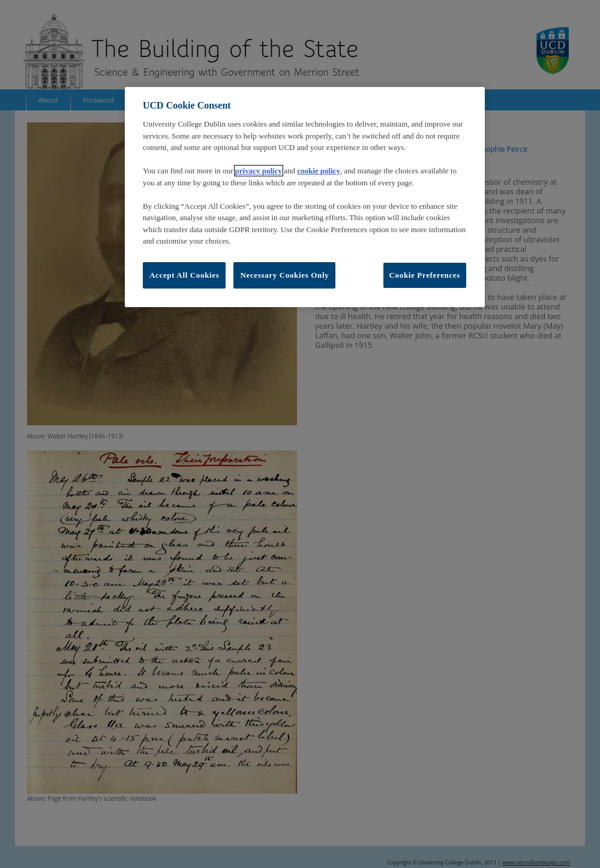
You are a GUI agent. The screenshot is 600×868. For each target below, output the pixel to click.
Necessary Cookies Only (284, 275)
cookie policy (319, 171)
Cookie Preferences (425, 275)
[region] (305, 197)
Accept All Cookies (184, 275)
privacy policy (259, 171)
